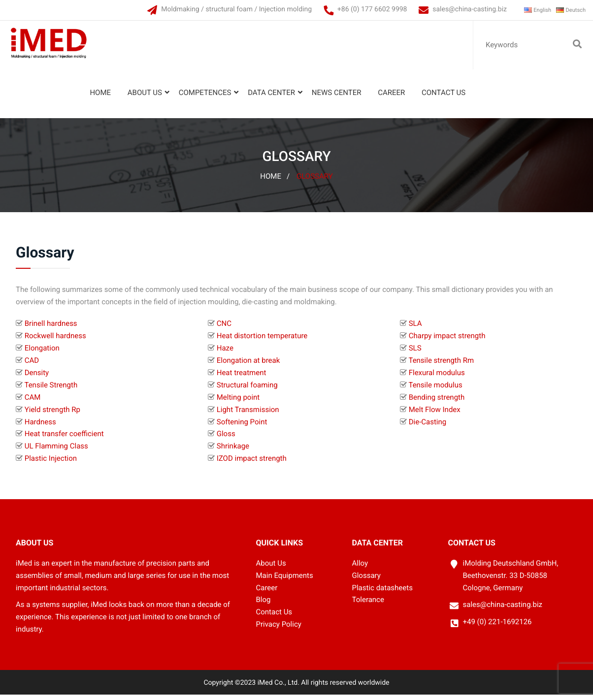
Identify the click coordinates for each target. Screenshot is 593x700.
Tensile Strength (51, 390)
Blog (264, 605)
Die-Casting (428, 427)
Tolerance (368, 605)
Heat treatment (242, 378)
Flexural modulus (437, 378)
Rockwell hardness (55, 341)
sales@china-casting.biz (455, 9)
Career (389, 98)
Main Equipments (285, 580)
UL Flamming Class (56, 451)
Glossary (315, 182)
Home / (275, 182)
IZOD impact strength (252, 464)
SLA (415, 329)
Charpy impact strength (447, 341)
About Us (142, 98)
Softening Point (242, 427)
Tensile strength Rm (441, 366)
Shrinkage (233, 451)
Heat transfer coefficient (64, 439)
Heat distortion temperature (262, 341)
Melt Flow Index (435, 415)
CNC (224, 329)
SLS (415, 353)
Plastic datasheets (382, 593)
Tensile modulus (435, 390)
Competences (202, 98)
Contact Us (441, 98)
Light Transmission (248, 415)
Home (98, 98)
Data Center (269, 98)
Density (37, 378)
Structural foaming (247, 390)
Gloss (226, 439)
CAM (33, 403)
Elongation (42, 353)
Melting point (238, 403)
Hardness (40, 427)
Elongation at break (248, 366)
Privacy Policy (279, 630)
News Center (334, 98)
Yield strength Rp (52, 415)
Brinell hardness (51, 329)
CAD (32, 366)
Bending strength (437, 403)
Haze (225, 353)
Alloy (360, 569)
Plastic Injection (51, 464)
